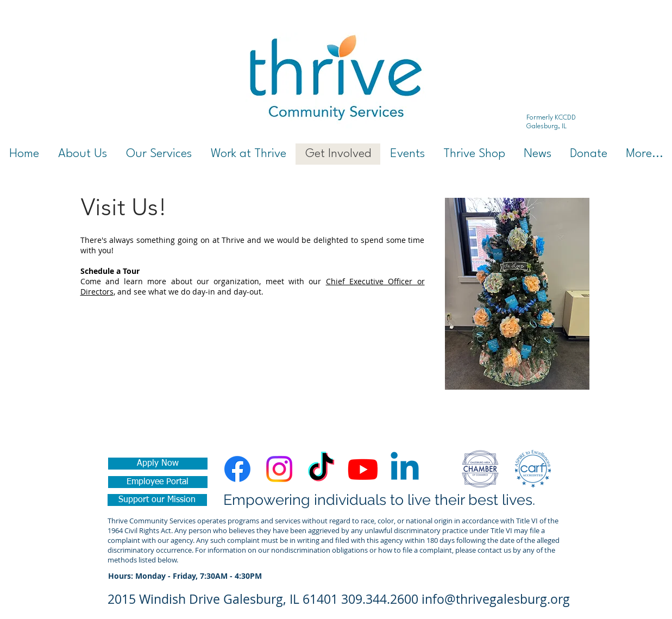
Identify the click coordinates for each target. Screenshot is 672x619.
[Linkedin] (405, 469)
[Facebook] (237, 469)
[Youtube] (363, 469)
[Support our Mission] (157, 500)
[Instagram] (279, 469)
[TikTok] (321, 469)
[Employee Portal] (158, 482)
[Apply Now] (158, 464)
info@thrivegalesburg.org (496, 599)
